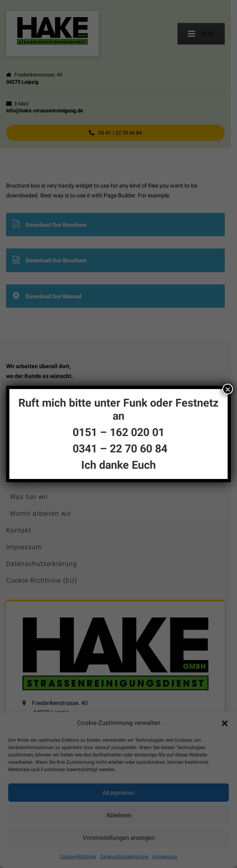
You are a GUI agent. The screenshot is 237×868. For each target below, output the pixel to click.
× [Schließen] (228, 389)
